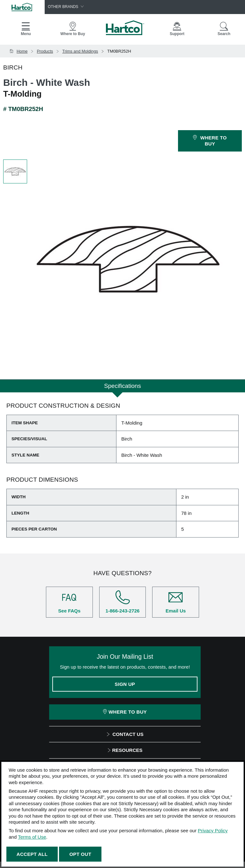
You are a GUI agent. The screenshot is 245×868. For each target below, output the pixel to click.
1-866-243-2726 (123, 602)
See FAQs (69, 602)
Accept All (32, 854)
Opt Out (80, 854)
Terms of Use (32, 837)
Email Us (176, 602)
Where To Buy (125, 712)
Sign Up (125, 684)
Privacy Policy (213, 831)
